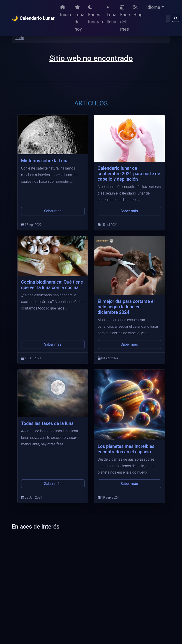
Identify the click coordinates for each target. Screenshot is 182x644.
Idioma (153, 7)
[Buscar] (168, 18)
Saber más (53, 211)
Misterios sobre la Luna (45, 161)
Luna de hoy (80, 18)
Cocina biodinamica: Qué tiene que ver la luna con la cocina (52, 285)
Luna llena (112, 16)
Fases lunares (96, 15)
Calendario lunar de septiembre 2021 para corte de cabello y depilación (129, 174)
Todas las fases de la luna (47, 423)
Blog (138, 11)
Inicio (65, 11)
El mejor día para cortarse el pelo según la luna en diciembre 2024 (126, 307)
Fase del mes (125, 18)
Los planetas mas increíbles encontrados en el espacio (126, 449)
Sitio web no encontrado (91, 58)
